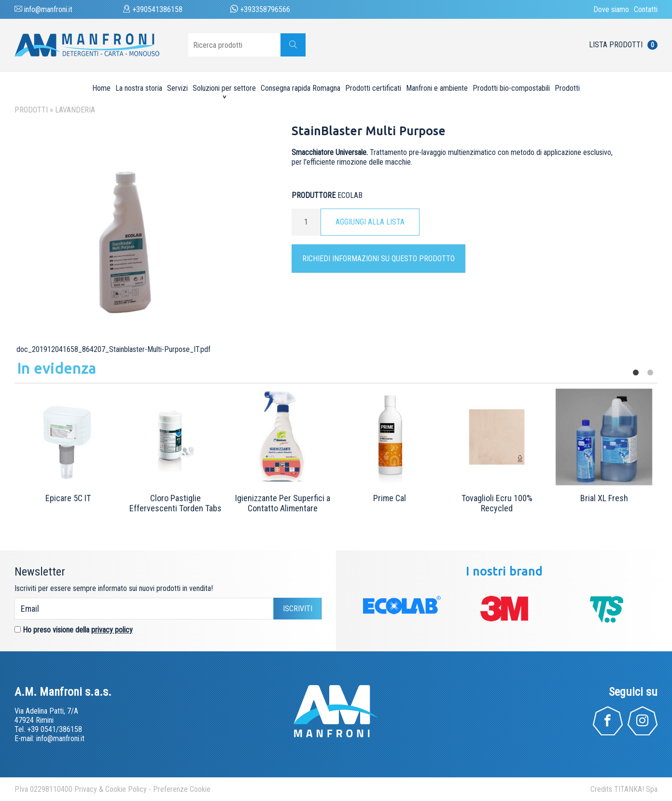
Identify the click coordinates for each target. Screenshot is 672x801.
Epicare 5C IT (68, 498)
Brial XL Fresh (604, 498)
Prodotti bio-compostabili (511, 88)
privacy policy (112, 630)
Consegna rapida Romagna (301, 88)
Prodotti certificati (373, 88)
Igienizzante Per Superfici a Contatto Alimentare (283, 503)
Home (101, 88)
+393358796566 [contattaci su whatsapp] (260, 9)
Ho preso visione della (78, 630)
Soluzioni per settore (224, 88)
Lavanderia (75, 110)
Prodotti (567, 88)
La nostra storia (139, 88)
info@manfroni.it (43, 9)
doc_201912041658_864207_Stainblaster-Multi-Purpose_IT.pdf (112, 349)
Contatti (646, 9)
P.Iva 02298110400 (43, 789)
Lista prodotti (623, 45)
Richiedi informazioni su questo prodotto (378, 259)
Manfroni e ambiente (437, 88)
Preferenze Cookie (182, 789)
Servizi (177, 88)
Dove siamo (611, 9)
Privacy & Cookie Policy (111, 789)
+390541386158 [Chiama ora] (153, 9)
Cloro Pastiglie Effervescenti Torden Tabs (175, 503)
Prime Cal (390, 498)
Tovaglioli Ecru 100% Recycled (497, 503)
